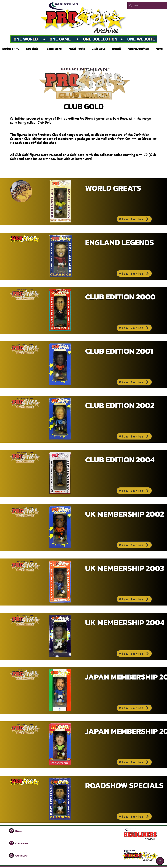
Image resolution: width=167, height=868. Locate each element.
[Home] (11, 831)
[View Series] (134, 219)
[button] (12, 49)
